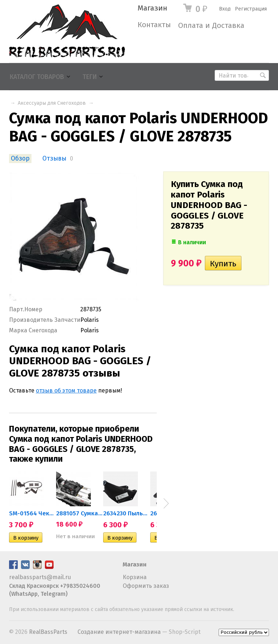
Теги (90, 77)
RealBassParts (48, 632)
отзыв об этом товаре (66, 390)
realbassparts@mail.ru (40, 577)
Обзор (20, 159)
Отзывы (54, 159)
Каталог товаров (37, 77)
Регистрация (251, 9)
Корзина (135, 577)
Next (166, 503)
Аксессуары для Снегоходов (52, 103)
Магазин (152, 8)
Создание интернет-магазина (119, 632)
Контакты (154, 25)
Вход (225, 9)
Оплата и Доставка (211, 26)
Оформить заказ (146, 586)
